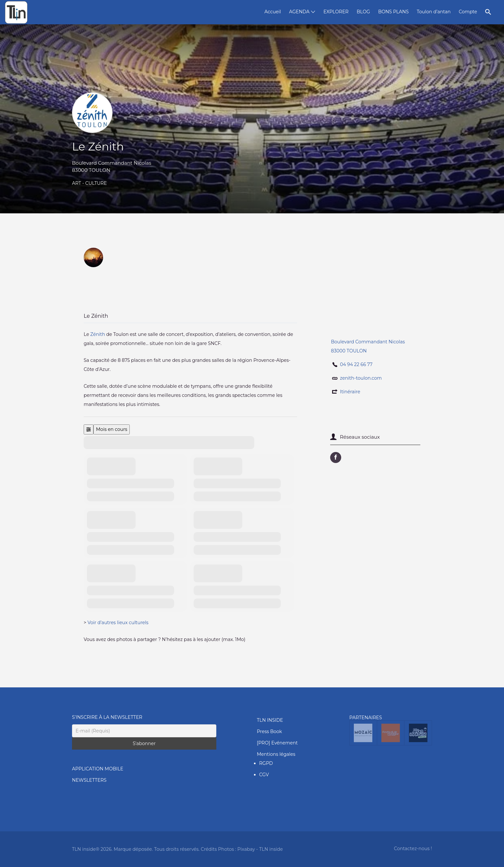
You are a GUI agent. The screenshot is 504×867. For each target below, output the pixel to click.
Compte (468, 12)
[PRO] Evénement (277, 743)
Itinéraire (350, 392)
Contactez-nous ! (413, 849)
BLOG (363, 12)
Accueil (273, 12)
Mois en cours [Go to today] (112, 429)
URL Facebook (336, 457)
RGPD (266, 763)
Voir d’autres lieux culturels (118, 623)
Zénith (98, 334)
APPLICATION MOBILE (98, 769)
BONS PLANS (393, 12)
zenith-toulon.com (361, 378)
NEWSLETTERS (89, 780)
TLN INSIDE (270, 720)
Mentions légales (276, 754)
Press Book (269, 731)
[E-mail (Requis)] (144, 731)
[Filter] (89, 429)
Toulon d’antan (434, 12)
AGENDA (299, 12)
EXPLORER (336, 12)
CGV (264, 775)
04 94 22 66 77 (356, 364)
